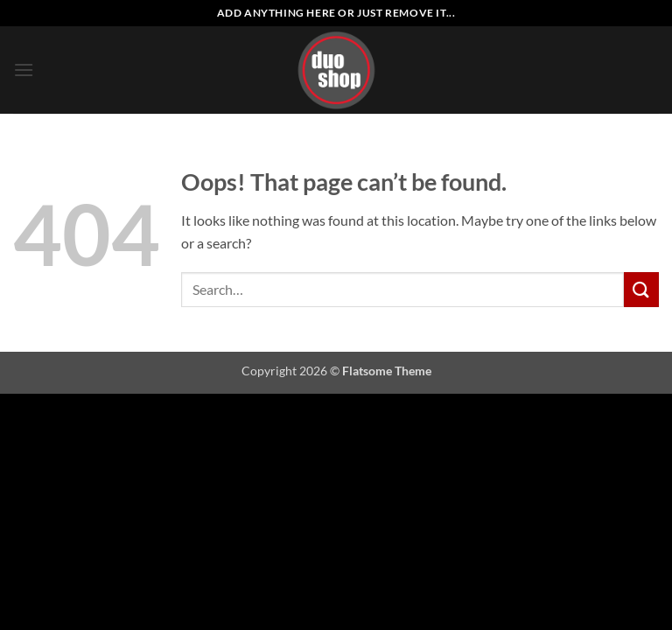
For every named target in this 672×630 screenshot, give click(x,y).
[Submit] (641, 289)
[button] (24, 70)
